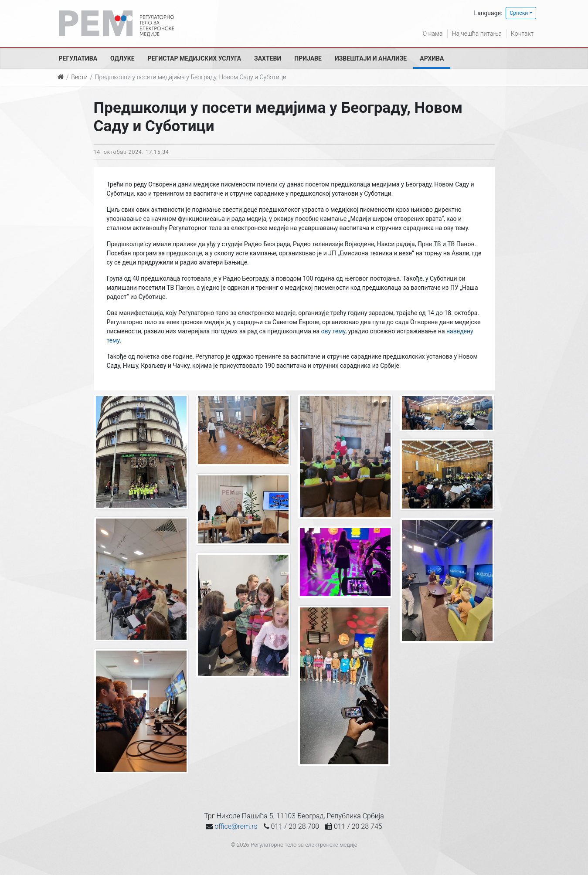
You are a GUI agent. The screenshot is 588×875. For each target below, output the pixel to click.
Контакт (522, 34)
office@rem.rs (236, 826)
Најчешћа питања (477, 34)
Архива (432, 58)
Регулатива (78, 58)
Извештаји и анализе (371, 58)
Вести (79, 77)
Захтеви (268, 58)
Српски (519, 13)
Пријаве (308, 58)
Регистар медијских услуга (194, 58)
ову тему (333, 331)
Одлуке (122, 58)
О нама (433, 34)
